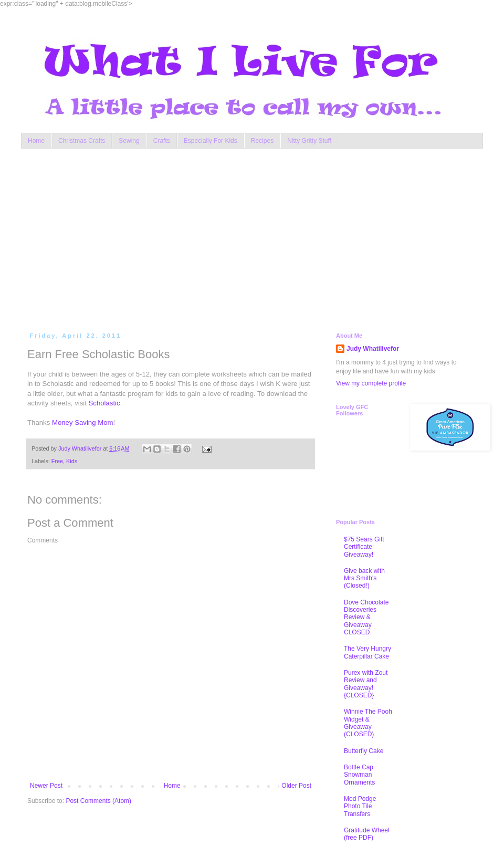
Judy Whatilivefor (373, 349)
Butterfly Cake (364, 751)
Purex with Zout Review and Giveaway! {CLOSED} (366, 684)
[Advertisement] (219, 238)
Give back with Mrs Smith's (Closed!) (364, 578)
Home (36, 141)
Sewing (129, 141)
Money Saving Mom (83, 422)
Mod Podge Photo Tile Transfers (360, 806)
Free (57, 461)
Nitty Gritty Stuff (309, 141)
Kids (72, 461)
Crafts (162, 141)
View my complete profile (371, 383)
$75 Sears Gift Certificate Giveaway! (364, 547)
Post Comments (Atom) (98, 801)
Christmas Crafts (82, 141)
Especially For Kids (211, 141)
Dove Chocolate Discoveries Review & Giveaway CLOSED (366, 618)
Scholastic (104, 403)
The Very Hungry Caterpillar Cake (367, 652)
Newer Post (46, 786)
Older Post (296, 786)
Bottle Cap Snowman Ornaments (359, 775)
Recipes (262, 141)
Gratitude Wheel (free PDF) (367, 834)
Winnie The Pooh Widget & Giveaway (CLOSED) (368, 723)
